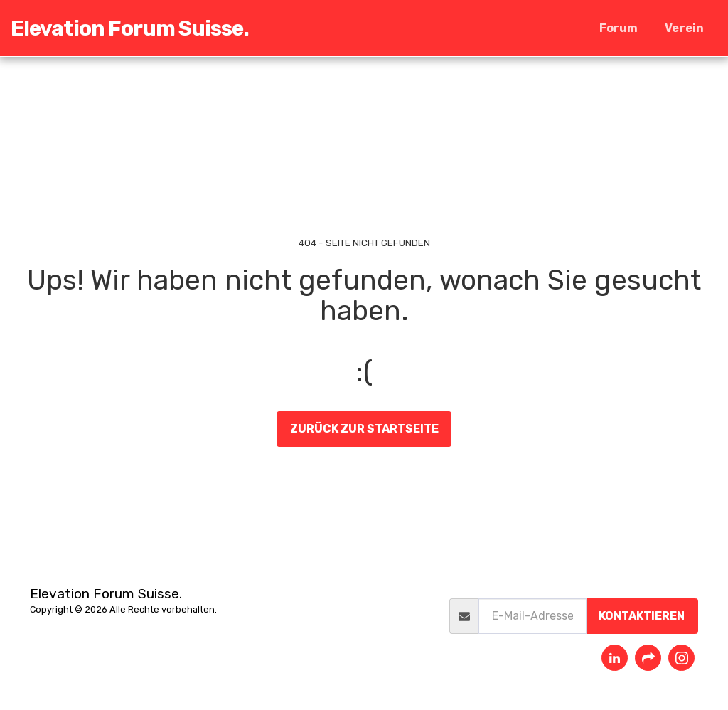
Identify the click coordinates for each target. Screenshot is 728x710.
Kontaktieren (642, 616)
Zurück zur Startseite (364, 429)
